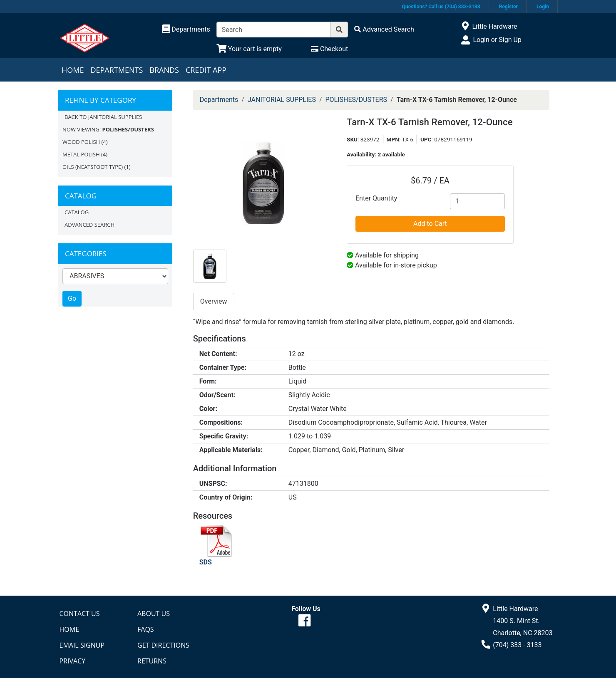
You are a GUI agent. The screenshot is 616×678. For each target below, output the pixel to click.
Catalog (77, 212)
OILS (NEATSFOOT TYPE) (93, 167)
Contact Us (80, 614)
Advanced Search (89, 225)
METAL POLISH (81, 154)
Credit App (206, 70)
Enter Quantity (376, 198)
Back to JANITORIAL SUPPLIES (103, 117)
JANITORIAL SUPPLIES (282, 100)
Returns (152, 661)
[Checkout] (329, 49)
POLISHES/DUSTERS (356, 100)
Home (73, 70)
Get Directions (163, 645)
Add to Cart (430, 224)
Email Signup (82, 645)
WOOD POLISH (81, 142)
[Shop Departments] (186, 30)
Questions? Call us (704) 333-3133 (441, 7)
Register (508, 7)
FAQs (146, 629)
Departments (117, 70)
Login (543, 7)
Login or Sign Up (497, 40)
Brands (164, 70)
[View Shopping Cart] (249, 49)
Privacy (73, 661)
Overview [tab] (214, 301)
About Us (154, 614)
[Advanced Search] (384, 29)
